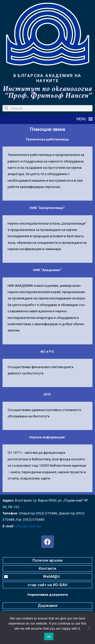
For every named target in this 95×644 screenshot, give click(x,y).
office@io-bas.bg (28, 526)
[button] (81, 119)
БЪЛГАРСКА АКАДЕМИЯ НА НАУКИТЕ (47, 78)
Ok (49, 637)
